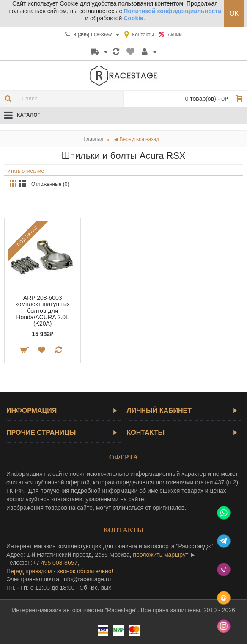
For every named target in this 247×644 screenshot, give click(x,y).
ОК (234, 13)
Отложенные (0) (50, 184)
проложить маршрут (161, 555)
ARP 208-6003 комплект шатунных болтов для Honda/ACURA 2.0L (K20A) (43, 311)
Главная (94, 139)
